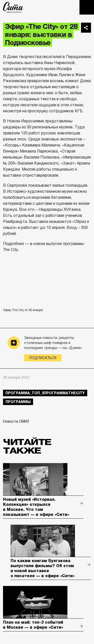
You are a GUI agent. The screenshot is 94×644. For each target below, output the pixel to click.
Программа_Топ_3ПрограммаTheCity (45, 393)
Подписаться (43, 358)
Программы (18, 402)
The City (13, 7)
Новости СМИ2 (16, 421)
